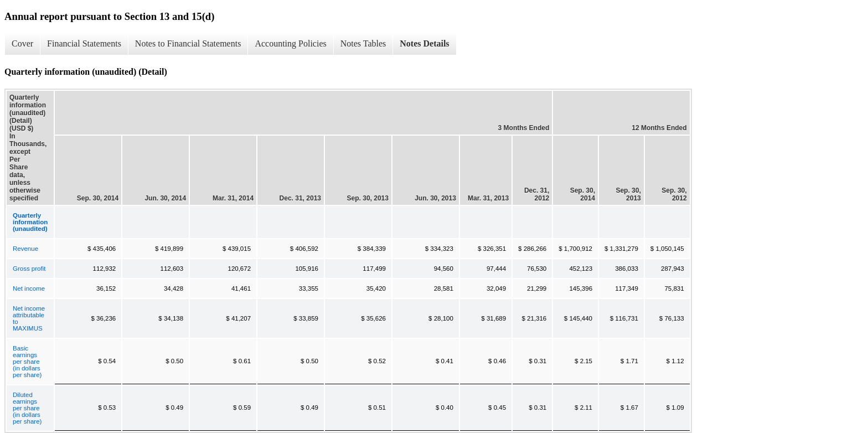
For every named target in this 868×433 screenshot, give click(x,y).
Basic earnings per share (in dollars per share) (27, 362)
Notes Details (424, 43)
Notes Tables (363, 43)
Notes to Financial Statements (188, 43)
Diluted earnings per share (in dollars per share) (27, 408)
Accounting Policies (290, 43)
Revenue (25, 249)
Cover (22, 43)
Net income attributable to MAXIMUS (29, 318)
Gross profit (29, 269)
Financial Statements (84, 43)
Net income (29, 288)
